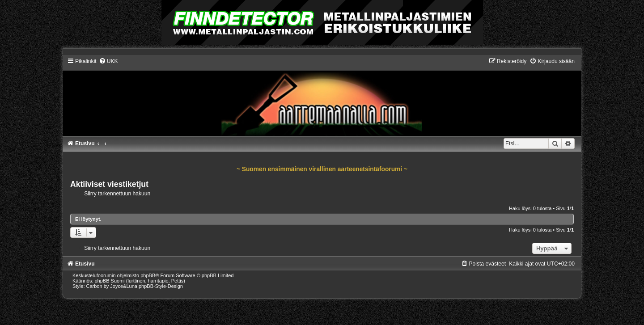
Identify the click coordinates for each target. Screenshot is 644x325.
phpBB (148, 275)
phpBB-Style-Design (161, 286)
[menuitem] (108, 61)
